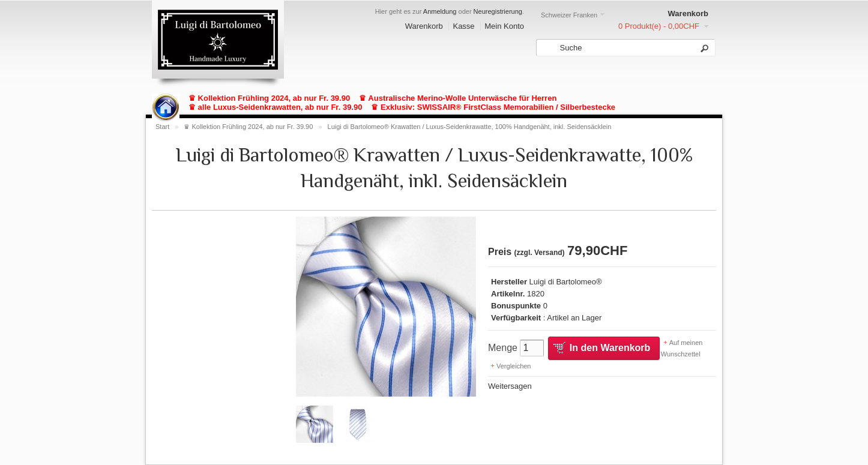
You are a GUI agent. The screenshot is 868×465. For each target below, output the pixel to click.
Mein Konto (504, 26)
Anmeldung (440, 11)
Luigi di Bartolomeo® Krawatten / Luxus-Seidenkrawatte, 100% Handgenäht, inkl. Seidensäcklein (470, 127)
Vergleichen (514, 366)
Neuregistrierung (498, 11)
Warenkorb (424, 26)
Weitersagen (510, 386)
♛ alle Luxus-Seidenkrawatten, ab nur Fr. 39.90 (275, 107)
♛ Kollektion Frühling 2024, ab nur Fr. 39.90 (269, 98)
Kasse (463, 26)
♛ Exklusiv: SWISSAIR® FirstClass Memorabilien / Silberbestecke (493, 107)
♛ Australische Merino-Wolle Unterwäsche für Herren (458, 98)
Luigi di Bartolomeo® (566, 282)
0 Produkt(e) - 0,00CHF (659, 26)
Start (162, 127)
